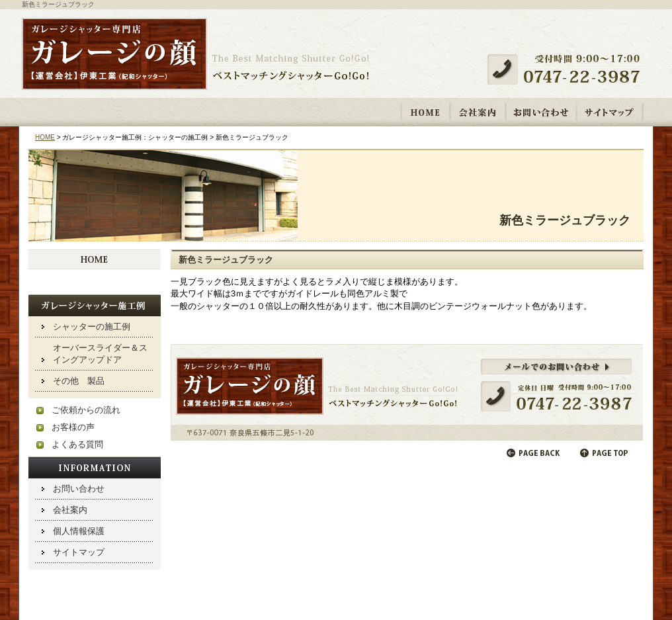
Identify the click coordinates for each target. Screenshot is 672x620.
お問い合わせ (541, 112)
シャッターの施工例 (92, 327)
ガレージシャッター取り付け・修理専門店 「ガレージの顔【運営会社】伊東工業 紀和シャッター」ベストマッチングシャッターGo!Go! (196, 55)
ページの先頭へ (605, 453)
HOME (426, 112)
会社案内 (478, 112)
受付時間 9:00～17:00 (569, 69)
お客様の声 (73, 427)
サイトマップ (609, 112)
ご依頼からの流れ (86, 410)
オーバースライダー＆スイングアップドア (100, 354)
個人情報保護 (79, 531)
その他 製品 (79, 381)
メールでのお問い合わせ (407, 392)
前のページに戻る (534, 453)
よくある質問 (77, 444)
